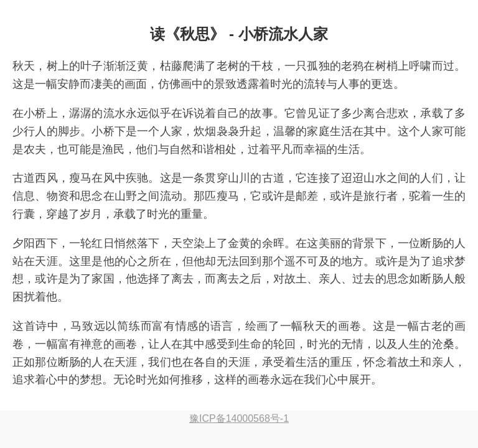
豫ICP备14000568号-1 (239, 418)
